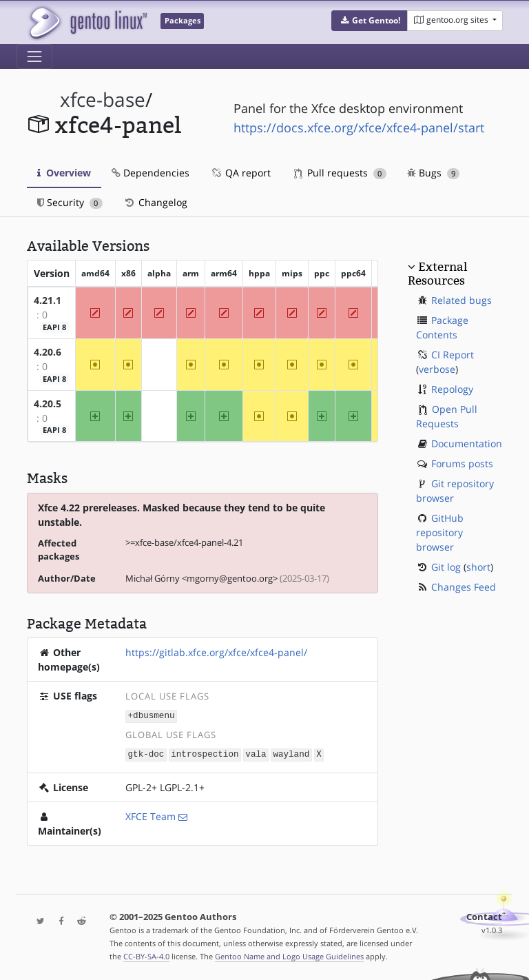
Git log (446, 567)
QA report (240, 173)
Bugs (434, 173)
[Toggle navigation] (34, 57)
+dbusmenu (152, 715)
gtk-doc (146, 753)
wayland (291, 753)
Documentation (467, 443)
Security (70, 202)
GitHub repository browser (440, 532)
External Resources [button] (437, 274)
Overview (64, 173)
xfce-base (103, 100)
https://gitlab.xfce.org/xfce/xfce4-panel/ (216, 652)
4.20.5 (48, 404)
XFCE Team (151, 815)
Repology (452, 389)
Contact (484, 916)
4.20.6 (48, 352)
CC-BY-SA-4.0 (146, 955)
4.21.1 (48, 300)
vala (256, 753)
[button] (370, 21)
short (478, 567)
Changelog (155, 202)
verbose (437, 369)
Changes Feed (464, 587)
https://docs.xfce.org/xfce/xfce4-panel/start (359, 127)
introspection (205, 753)
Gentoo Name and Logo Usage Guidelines (289, 955)
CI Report (453, 355)
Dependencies (151, 173)
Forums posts (462, 463)
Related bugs (461, 300)
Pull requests (340, 173)
